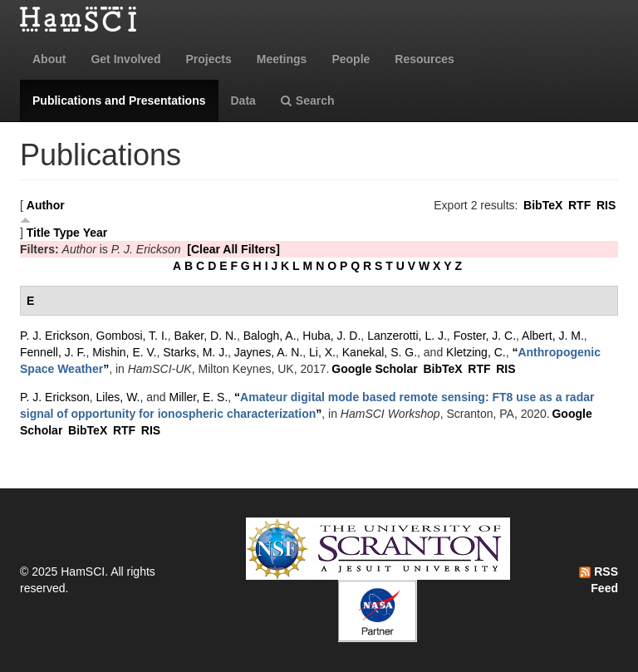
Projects (208, 59)
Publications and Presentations (119, 101)
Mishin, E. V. (124, 352)
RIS (606, 205)
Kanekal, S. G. (380, 352)
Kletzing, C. (476, 352)
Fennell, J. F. (53, 352)
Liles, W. (118, 397)
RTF (579, 205)
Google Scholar (374, 369)
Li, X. (322, 352)
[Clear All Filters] (233, 249)
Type (66, 233)
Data (243, 101)
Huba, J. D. (331, 336)
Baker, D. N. (205, 336)
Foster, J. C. (485, 336)
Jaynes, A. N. (268, 352)
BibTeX (543, 205)
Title (39, 233)
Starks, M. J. (195, 352)
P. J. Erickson (55, 336)
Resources (425, 59)
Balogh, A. (270, 336)
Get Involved (125, 59)
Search (308, 101)
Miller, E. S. (199, 397)
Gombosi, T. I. (132, 336)
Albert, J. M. (553, 336)
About (49, 59)
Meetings (282, 59)
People (351, 59)
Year (96, 233)
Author (46, 205)
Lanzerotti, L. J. (407, 336)
